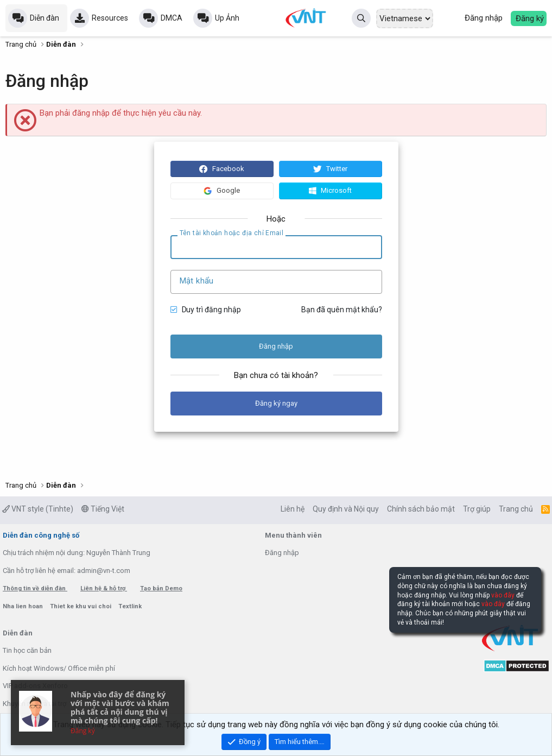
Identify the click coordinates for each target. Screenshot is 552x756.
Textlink (130, 606)
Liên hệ (293, 509)
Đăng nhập (282, 553)
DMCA (172, 18)
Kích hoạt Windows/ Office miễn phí (59, 668)
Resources (110, 18)
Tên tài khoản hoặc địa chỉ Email (232, 233)
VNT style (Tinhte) (38, 509)
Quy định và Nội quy (346, 509)
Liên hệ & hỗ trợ (104, 588)
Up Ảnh (227, 18)
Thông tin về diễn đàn (35, 588)
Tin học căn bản (27, 650)
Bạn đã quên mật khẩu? (341, 310)
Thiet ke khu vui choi (81, 606)
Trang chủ (516, 509)
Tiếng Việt (103, 509)
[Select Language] (405, 18)
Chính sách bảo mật (421, 509)
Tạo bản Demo (161, 588)
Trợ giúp (477, 509)
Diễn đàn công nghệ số (41, 535)
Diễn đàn (45, 18)
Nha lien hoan (24, 606)
